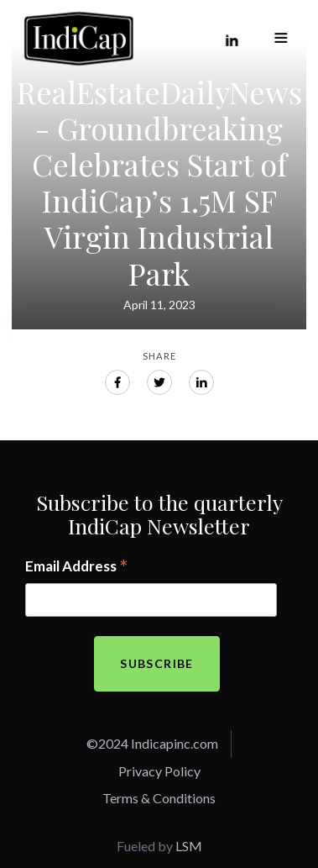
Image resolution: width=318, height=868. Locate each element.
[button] (281, 39)
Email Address (77, 567)
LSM (189, 846)
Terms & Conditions (159, 798)
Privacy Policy (159, 771)
